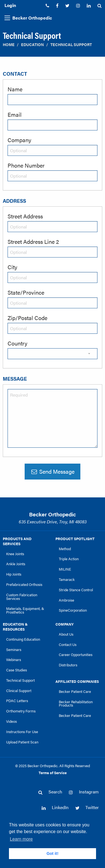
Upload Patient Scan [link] (22, 742)
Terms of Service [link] (53, 773)
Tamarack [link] (67, 580)
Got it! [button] (52, 853)
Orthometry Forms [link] (21, 711)
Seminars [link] (14, 650)
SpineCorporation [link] (73, 610)
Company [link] (65, 624)
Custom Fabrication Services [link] (22, 597)
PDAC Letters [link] (17, 701)
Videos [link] (11, 721)
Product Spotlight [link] (75, 539)
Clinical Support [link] (19, 691)
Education (32, 45)
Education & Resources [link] (15, 627)
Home (9, 45)
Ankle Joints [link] (16, 564)
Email (15, 114)
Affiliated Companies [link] (77, 681)
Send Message (53, 471)
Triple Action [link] (69, 559)
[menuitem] (47, 6)
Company (19, 140)
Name (15, 89)
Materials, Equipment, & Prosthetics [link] (25, 610)
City (12, 267)
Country (17, 343)
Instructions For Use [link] (22, 732)
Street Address (25, 216)
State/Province (26, 292)
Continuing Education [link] (23, 639)
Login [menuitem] (10, 5)
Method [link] (65, 549)
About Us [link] (66, 634)
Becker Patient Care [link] (75, 691)
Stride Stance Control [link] (76, 590)
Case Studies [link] (17, 670)
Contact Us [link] (68, 645)
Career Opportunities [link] (76, 655)
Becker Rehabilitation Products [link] (76, 704)
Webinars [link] (14, 660)
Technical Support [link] (20, 680)
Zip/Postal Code (27, 318)
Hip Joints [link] (14, 574)
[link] (47, 6)
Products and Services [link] (17, 541)
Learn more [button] (21, 839)
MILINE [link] (65, 569)
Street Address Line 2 (33, 241)
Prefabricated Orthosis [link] (24, 585)
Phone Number (26, 165)
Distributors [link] (68, 665)
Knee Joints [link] (15, 554)
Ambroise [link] (66, 600)
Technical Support (71, 45)
